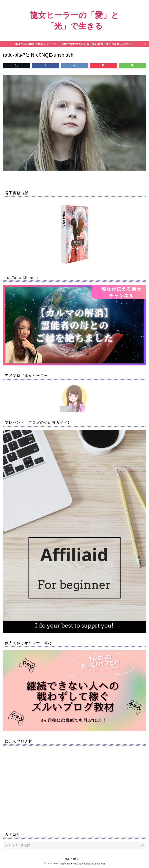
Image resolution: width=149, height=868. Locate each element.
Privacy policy (72, 859)
